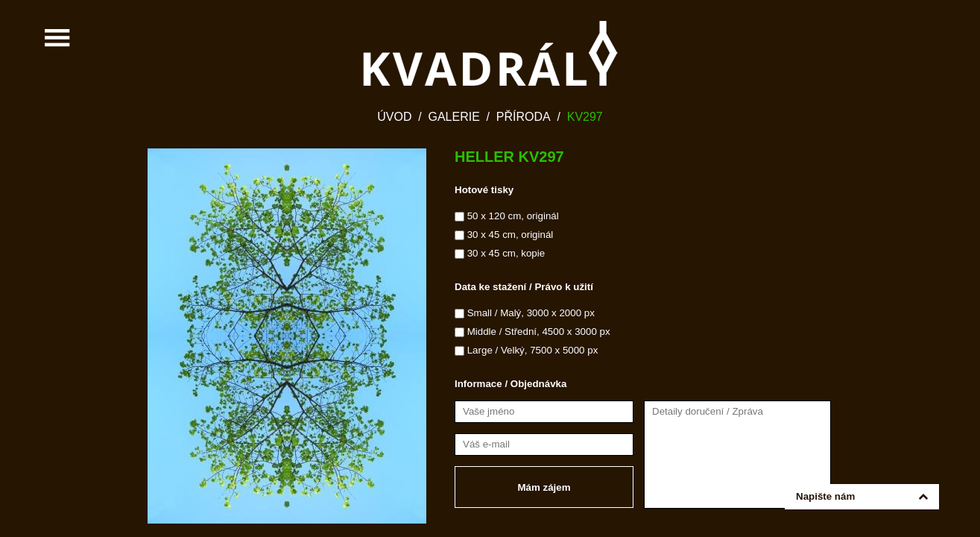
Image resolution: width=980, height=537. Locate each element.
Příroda (524, 117)
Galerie (453, 117)
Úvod (394, 117)
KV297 (585, 117)
